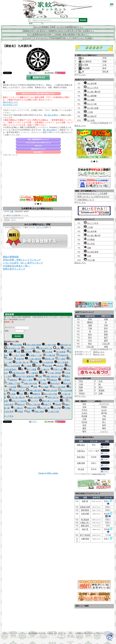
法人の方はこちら (10, 105)
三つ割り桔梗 (49, 345)
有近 (84, 404)
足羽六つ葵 (57, 369)
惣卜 (104, 422)
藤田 (84, 428)
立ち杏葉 (47, 352)
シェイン (104, 431)
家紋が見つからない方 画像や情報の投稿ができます (38, 93)
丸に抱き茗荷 (91, 252)
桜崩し (37, 352)
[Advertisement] (38, 174)
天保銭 (42, 383)
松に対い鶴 (43, 408)
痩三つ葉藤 (30, 369)
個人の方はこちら (10, 102)
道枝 (90, 319)
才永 (101, 381)
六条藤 (11, 394)
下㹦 (104, 416)
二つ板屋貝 (32, 373)
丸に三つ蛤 (40, 380)
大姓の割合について (86, 200)
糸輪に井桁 (30, 408)
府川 (101, 387)
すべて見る (9, 416)
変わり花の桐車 (58, 387)
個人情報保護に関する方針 (37, 633)
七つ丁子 (33, 401)
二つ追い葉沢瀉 (33, 359)
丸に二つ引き (91, 88)
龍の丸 (34, 362)
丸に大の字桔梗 (12, 366)
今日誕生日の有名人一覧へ (16, 266)
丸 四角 (85, 65)
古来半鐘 (19, 359)
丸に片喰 (56, 408)
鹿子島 (104, 413)
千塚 (90, 328)
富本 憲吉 (81, 457)
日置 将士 (81, 451)
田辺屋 (84, 416)
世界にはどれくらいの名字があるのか (93, 197)
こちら (83, 75)
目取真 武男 (85, 507)
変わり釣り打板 (49, 394)
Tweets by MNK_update (48, 473)
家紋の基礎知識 (11, 257)
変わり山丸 (23, 387)
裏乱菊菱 (47, 366)
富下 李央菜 (85, 535)
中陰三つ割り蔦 (17, 391)
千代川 (84, 410)
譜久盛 (106, 72)
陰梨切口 (12, 380)
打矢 (90, 341)
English (100, 633)
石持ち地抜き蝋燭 (32, 345)
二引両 (8, 352)
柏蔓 (34, 387)
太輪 (56, 348)
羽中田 (84, 422)
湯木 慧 (85, 529)
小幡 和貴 (85, 539)
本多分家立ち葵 (12, 348)
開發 (106, 334)
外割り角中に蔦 (44, 348)
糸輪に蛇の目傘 (29, 383)
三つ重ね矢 (17, 408)
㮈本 (104, 419)
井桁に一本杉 (25, 380)
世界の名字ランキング (38, 149)
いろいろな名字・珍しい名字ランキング (38, 143)
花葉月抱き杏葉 (17, 373)
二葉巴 (8, 359)
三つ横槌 (26, 366)
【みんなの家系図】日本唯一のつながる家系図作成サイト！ (58, 27)
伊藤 (105, 61)
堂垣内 (82, 393)
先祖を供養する (38, 152)
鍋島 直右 (81, 445)
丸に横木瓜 (86, 61)
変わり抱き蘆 (33, 405)
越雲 (106, 341)
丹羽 (105, 58)
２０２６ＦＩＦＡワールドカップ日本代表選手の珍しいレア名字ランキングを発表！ (58, 38)
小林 (81, 384)
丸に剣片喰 (90, 83)
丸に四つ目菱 (91, 108)
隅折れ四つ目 (64, 345)
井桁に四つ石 (52, 398)
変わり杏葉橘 (61, 362)
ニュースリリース (22, 633)
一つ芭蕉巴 (64, 380)
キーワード (9, 327)
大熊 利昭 (85, 514)
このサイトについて (8, 633)
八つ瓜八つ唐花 (17, 355)
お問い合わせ (58, 633)
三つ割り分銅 (52, 412)
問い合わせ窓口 (51, 115)
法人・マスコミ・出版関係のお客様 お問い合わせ (80, 633)
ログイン (40, 227)
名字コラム (38, 146)
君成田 (102, 390)
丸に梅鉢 (89, 100)
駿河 (84, 431)
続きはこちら (80, 126)
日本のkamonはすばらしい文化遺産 (92, 194)
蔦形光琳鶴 (16, 345)
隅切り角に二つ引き (49, 401)
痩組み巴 (20, 405)
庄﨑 (101, 393)
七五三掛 (106, 344)
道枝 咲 (85, 501)
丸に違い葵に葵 (21, 362)
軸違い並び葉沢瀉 (35, 398)
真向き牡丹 (54, 383)
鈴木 (105, 68)
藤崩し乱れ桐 (50, 391)
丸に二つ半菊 (28, 348)
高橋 (106, 347)
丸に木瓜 (66, 348)
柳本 (104, 428)
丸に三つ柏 (90, 104)
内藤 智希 (81, 463)
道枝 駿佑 (85, 510)
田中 (106, 328)
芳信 (81, 381)
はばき (104, 410)
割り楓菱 (43, 387)
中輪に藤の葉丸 (34, 391)
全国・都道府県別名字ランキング (38, 139)
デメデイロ (104, 404)
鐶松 (27, 412)
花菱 (87, 248)
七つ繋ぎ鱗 (49, 355)
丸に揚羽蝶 (90, 96)
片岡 (84, 419)
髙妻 (81, 387)
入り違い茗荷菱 (53, 373)
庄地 (84, 407)
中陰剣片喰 (62, 355)
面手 (106, 338)
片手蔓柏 (89, 240)
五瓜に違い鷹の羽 (16, 398)
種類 (7, 331)
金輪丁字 (46, 405)
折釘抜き (58, 366)
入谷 (105, 65)
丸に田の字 (90, 116)
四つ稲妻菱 (59, 352)
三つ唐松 (60, 359)
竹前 (106, 325)
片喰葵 (19, 412)
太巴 (20, 394)
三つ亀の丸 (43, 369)
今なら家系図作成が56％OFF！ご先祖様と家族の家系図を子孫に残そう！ (58, 35)
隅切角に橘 (48, 359)
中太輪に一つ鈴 (34, 355)
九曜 (17, 352)
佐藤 (12, 211)
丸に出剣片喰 (46, 362)
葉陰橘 (57, 405)
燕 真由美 (85, 520)
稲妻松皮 (52, 380)
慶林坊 (90, 322)
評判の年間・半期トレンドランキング (22, 260)
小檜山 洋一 (85, 523)
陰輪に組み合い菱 (52, 376)
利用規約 (50, 633)
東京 (90, 344)
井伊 (84, 425)
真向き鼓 (66, 383)
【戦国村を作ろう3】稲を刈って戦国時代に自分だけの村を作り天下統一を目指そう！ (58, 31)
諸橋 (81, 390)
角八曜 (37, 366)
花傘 (39, 376)
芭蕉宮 (104, 407)
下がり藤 (89, 260)
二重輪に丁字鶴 (12, 383)
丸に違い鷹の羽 (92, 92)
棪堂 (104, 425)
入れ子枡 (26, 352)
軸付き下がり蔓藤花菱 (23, 376)
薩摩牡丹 (35, 394)
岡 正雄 (81, 469)
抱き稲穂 (86, 68)
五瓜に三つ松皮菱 (18, 401)
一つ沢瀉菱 (10, 387)
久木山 (84, 413)
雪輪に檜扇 (38, 412)
